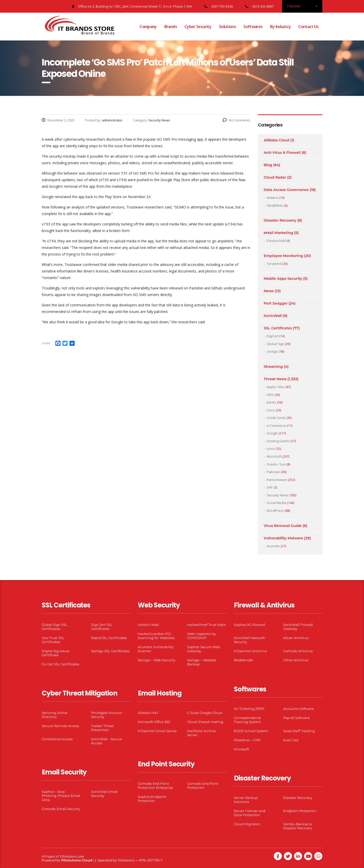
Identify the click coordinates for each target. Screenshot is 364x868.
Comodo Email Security (61, 809)
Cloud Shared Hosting (205, 722)
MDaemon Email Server (157, 731)
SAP (270, 487)
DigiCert (273, 336)
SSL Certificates (278, 328)
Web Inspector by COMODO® (201, 636)
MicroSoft (274, 456)
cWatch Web (148, 625)
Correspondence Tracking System (247, 720)
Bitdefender (244, 660)
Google (272, 433)
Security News (278, 495)
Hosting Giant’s (278, 441)
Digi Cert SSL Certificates (102, 627)
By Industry (280, 27)
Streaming (273, 367)
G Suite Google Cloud (204, 713)
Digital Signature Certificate (56, 653)
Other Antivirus (296, 660)
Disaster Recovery (280, 220)
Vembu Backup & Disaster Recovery (298, 826)
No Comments (236, 120)
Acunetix (273, 546)
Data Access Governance (286, 190)
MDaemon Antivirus (250, 651)
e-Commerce (276, 426)
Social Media (276, 503)
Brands (171, 27)
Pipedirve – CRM (247, 740)
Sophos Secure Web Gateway (203, 649)
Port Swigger (276, 303)
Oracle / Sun (276, 464)
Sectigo (272, 351)
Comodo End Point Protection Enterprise (155, 786)
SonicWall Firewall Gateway (298, 627)
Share (46, 343)
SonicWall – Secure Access (106, 741)
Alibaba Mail (148, 713)
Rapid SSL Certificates (109, 638)
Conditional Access (57, 739)
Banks (271, 402)
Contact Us (308, 27)
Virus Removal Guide (283, 526)
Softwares (253, 27)
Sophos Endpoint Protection (152, 799)
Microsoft (242, 749)
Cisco (271, 410)
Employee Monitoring (283, 256)
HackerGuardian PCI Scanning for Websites (156, 636)
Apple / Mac (276, 387)
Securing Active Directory (55, 715)
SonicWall (273, 316)
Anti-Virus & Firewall (282, 153)
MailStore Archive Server (201, 733)
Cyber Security (198, 27)
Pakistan (273, 472)
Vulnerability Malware (283, 538)
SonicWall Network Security (249, 640)
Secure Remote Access (60, 726)
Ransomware (277, 480)
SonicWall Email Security (104, 794)
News (269, 291)
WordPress (275, 511)
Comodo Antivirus (298, 651)
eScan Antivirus (296, 638)
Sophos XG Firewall (249, 625)
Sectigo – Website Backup (202, 662)
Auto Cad (291, 740)
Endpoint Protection (300, 811)
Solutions (227, 27)
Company (148, 27)
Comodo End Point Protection (203, 786)
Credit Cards (276, 418)
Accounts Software (299, 709)
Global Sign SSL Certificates (54, 627)
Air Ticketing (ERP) (249, 709)
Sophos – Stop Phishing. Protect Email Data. (61, 796)
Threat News (275, 379)
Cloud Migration (247, 824)
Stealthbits (275, 205)
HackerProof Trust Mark (206, 625)
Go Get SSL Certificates (60, 664)
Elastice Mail (276, 241)
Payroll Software (296, 718)
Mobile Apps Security (283, 279)
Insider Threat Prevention (102, 728)
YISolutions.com (72, 856)
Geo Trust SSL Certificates (53, 640)
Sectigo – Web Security (156, 660)
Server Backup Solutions (246, 800)
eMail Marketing (278, 233)
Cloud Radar (275, 177)
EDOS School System (251, 731)
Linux (271, 449)
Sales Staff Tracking (299, 731)
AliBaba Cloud (277, 140)
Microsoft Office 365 (154, 722)
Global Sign (275, 344)
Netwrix (272, 198)
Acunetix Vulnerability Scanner (156, 649)
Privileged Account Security (107, 715)
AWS (270, 395)
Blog (268, 165)
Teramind (274, 264)
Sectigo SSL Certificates (110, 651)
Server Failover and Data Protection (249, 813)
